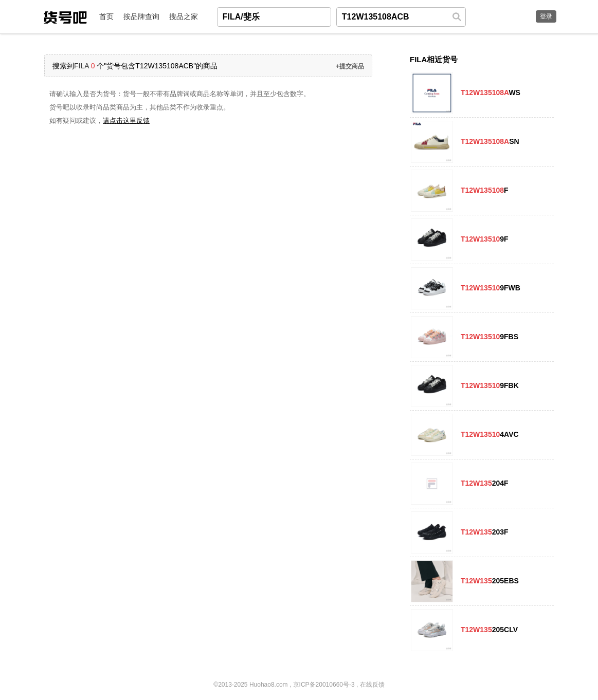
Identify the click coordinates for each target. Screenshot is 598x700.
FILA (81, 66)
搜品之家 (184, 16)
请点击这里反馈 (126, 121)
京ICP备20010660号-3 (324, 685)
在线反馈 (372, 685)
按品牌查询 (141, 16)
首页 (106, 16)
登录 (546, 16)
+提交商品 (350, 66)
